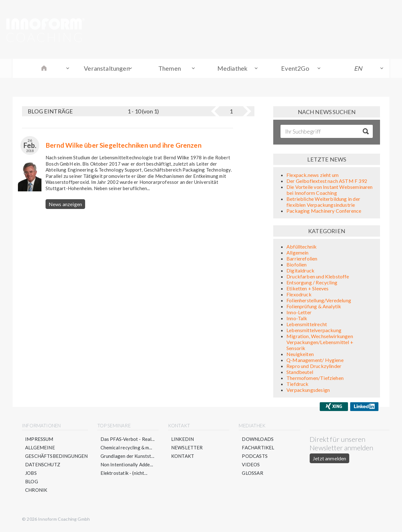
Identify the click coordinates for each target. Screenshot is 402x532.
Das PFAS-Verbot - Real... (128, 440)
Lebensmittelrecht (307, 325)
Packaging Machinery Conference (324, 212)
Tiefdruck (298, 385)
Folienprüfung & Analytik (314, 307)
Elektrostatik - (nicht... (124, 474)
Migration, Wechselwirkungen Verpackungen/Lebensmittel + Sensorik (320, 343)
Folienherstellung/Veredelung (319, 301)
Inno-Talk (297, 319)
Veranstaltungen (107, 69)
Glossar (252, 474)
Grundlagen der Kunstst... (128, 457)
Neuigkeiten (300, 355)
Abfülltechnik (301, 247)
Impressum (39, 440)
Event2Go (295, 69)
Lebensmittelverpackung (314, 331)
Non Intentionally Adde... (127, 465)
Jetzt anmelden (329, 459)
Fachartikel (258, 448)
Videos (251, 465)
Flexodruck (299, 295)
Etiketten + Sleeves (307, 289)
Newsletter (187, 448)
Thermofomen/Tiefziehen (315, 379)
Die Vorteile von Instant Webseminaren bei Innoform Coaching (330, 191)
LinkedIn (182, 440)
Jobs (31, 474)
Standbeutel (300, 373)
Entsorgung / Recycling (312, 283)
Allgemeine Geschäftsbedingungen (57, 453)
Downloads (258, 440)
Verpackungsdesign (308, 391)
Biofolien (297, 265)
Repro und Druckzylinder (314, 367)
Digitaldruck (300, 271)
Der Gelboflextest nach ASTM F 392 (327, 182)
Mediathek (233, 69)
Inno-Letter (299, 313)
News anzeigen (65, 205)
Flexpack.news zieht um (312, 176)
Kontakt (183, 457)
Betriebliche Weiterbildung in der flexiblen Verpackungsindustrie (323, 203)
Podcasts (255, 457)
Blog (32, 482)
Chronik (36, 491)
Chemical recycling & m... (126, 448)
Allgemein (298, 253)
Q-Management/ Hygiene (315, 361)
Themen (170, 69)
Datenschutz (43, 465)
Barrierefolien (302, 259)
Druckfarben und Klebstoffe (318, 277)
